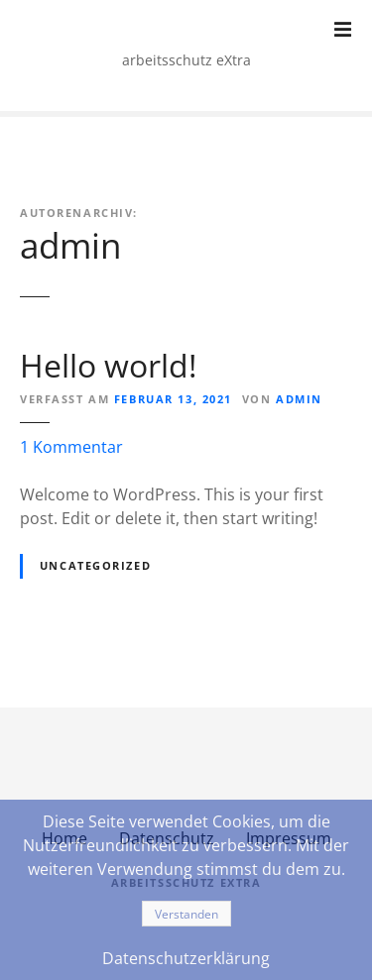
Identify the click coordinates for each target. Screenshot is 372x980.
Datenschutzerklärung (186, 958)
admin (70, 245)
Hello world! (108, 365)
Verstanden (186, 914)
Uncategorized (95, 565)
